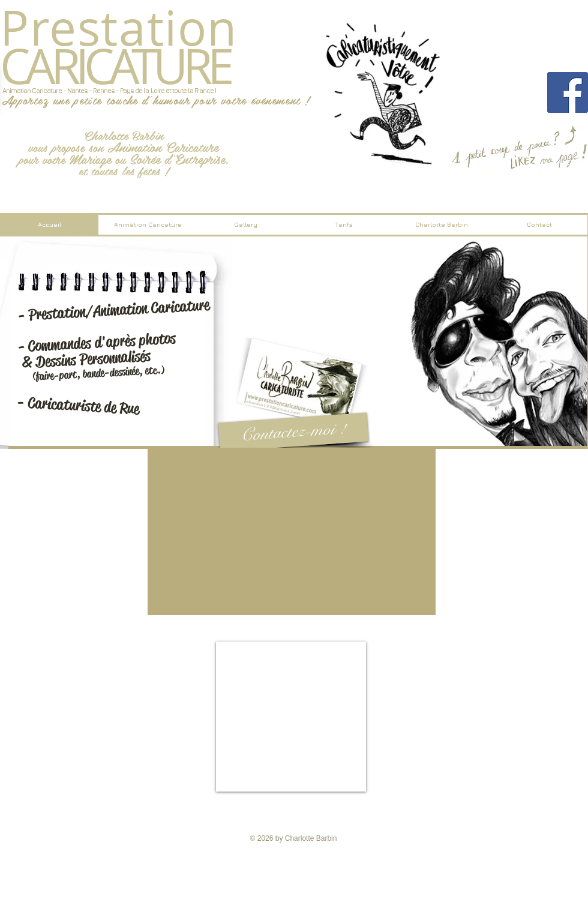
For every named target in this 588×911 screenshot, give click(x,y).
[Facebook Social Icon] (568, 92)
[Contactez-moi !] (294, 432)
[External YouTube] (292, 531)
